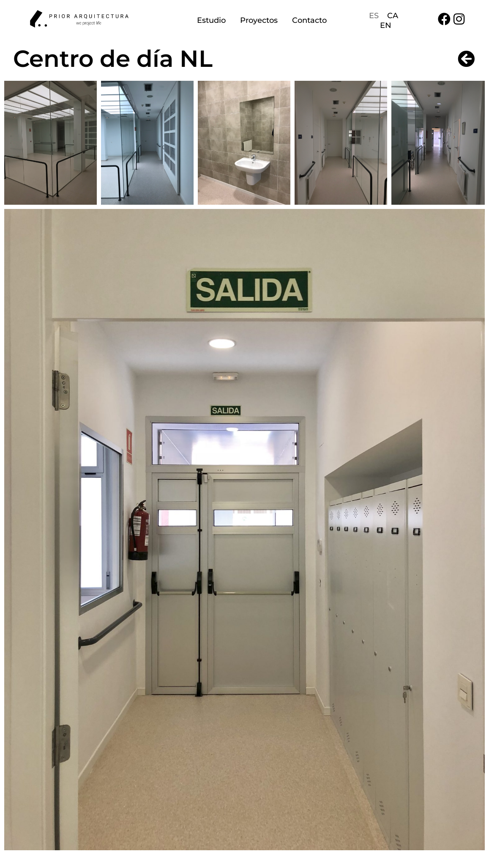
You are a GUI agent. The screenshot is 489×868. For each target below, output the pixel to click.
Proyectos (259, 20)
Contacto (309, 20)
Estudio (211, 20)
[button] (51, 143)
